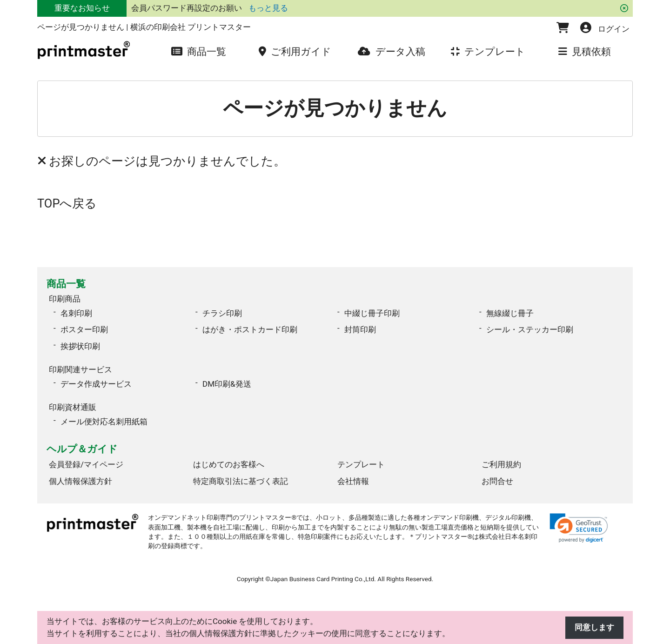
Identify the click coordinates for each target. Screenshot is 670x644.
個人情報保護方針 (80, 481)
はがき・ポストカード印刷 (250, 329)
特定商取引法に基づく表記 (241, 481)
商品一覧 (66, 284)
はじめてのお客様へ (229, 464)
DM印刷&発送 (227, 384)
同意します (594, 627)
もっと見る (268, 8)
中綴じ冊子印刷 (372, 313)
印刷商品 (65, 299)
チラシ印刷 (222, 313)
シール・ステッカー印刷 (530, 329)
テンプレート (361, 464)
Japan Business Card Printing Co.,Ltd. (323, 579)
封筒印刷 (360, 329)
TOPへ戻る (67, 203)
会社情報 (353, 481)
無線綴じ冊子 (510, 313)
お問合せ (497, 481)
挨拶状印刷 (80, 346)
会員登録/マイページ (86, 464)
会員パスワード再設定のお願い (188, 8)
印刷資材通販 (73, 407)
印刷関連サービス (80, 369)
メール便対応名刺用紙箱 (104, 422)
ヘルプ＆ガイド (82, 449)
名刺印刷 (76, 313)
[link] (579, 528)
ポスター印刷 (84, 329)
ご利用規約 (501, 464)
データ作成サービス (96, 384)
